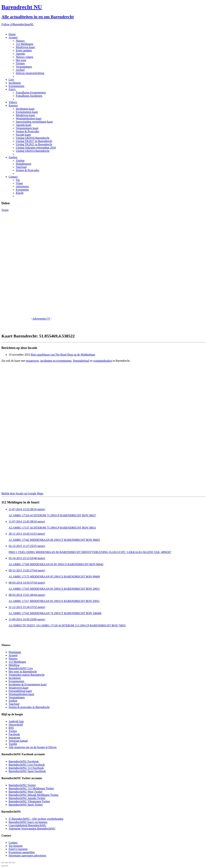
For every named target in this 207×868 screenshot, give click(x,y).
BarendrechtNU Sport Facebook (27, 771)
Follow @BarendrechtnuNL (18, 24)
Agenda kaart (24, 125)
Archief (20, 70)
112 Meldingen (25, 44)
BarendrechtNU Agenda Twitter (27, 798)
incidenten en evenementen (56, 361)
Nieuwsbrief (16, 725)
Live (11, 80)
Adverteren (22, 186)
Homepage (15, 652)
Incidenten (15, 83)
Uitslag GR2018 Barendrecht (33, 138)
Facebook (14, 734)
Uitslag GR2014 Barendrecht (33, 151)
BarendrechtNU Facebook (24, 761)
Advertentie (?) (41, 319)
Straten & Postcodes (27, 131)
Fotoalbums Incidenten (29, 96)
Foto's (12, 89)
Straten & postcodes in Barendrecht (29, 707)
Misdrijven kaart (25, 47)
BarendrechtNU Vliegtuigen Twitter (29, 801)
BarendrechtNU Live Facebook (27, 765)
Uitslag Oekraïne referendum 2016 (36, 148)
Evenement (22, 190)
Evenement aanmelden (22, 852)
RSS (11, 728)
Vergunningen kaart (27, 128)
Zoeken (13, 157)
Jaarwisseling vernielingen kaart (34, 122)
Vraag (19, 183)
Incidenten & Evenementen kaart (28, 684)
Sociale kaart (23, 135)
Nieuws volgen (24, 57)
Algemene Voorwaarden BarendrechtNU (32, 829)
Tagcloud (21, 167)
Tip (18, 180)
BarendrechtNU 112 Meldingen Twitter (31, 788)
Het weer (21, 60)
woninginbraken (102, 361)
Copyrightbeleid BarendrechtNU (27, 825)
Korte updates (24, 50)
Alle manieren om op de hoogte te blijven (33, 747)
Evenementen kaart (27, 112)
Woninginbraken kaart (29, 118)
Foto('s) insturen (18, 849)
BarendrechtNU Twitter (22, 785)
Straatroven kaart (19, 688)
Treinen (20, 63)
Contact (13, 177)
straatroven (32, 361)
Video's (13, 102)
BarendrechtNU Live (21, 668)
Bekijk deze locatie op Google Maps (22, 493)
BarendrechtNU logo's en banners (28, 822)
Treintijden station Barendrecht (27, 675)
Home (12, 34)
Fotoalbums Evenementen (31, 93)
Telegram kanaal (18, 741)
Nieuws (20, 41)
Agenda (20, 54)
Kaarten (13, 105)
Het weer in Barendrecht (23, 672)
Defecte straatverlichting (30, 73)
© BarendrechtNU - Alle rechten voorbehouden (36, 819)
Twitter (13, 731)
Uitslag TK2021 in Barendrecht (34, 144)
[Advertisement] (16, 266)
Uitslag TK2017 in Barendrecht (34, 141)
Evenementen (16, 86)
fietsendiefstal (81, 361)
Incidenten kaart (25, 109)
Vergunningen (24, 67)
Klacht (20, 193)
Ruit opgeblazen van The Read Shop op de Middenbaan (63, 355)
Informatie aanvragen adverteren (27, 855)
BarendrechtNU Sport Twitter (26, 805)
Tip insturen (16, 846)
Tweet (5, 210)
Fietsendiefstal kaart (20, 691)
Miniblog (14, 665)
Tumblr (13, 744)
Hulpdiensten (23, 164)
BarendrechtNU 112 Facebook (26, 768)
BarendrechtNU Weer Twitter (26, 792)
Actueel (13, 38)
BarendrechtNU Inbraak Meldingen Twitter (34, 795)
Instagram (14, 738)
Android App (16, 721)
